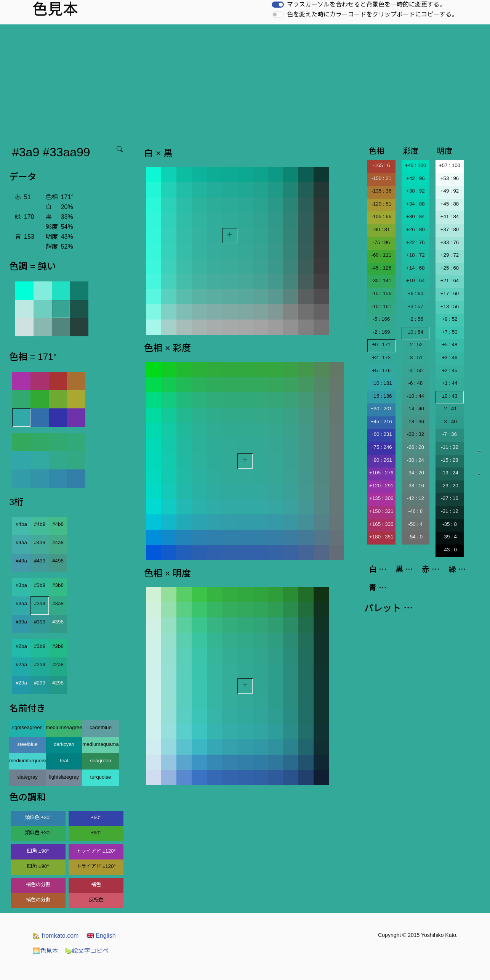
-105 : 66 (381, 216)
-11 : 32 (449, 447)
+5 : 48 (449, 345)
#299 (40, 683)
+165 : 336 (381, 524)
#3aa (21, 603)
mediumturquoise (27, 761)
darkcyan (64, 744)
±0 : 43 (450, 396)
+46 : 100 (415, 165)
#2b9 (40, 646)
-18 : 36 (416, 422)
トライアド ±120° (96, 851)
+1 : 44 (449, 383)
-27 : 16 (449, 498)
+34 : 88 (416, 204)
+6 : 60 (416, 293)
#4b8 (58, 524)
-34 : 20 (416, 473)
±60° (96, 817)
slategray (27, 777)
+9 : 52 (449, 319)
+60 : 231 (381, 434)
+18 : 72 (416, 255)
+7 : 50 (449, 332)
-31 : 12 (449, 511)
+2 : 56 (416, 319)
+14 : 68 (416, 268)
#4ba (21, 524)
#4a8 (58, 542)
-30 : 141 (381, 280)
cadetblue (101, 727)
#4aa (21, 542)
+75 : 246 (381, 447)
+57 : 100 (450, 165)
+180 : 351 (381, 537)
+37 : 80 (450, 229)
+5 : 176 (382, 370)
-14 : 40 (416, 409)
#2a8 (58, 664)
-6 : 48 (415, 383)
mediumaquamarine (101, 744)
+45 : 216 (381, 422)
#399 (40, 622)
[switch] (278, 5)
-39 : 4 (450, 537)
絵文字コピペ (86, 951)
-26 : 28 (416, 447)
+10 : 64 (416, 280)
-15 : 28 (449, 460)
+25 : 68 (450, 268)
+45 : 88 (450, 204)
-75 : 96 (381, 242)
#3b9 (40, 585)
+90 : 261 (381, 460)
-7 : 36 (450, 434)
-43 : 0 (450, 550)
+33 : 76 (450, 242)
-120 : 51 (381, 204)
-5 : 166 (381, 319)
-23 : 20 (449, 486)
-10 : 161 (381, 306)
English (101, 936)
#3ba (21, 585)
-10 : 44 (416, 396)
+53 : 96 (450, 178)
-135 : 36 (381, 191)
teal (64, 761)
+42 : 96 (416, 178)
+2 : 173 (382, 357)
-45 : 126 (381, 268)
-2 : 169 (381, 332)
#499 (40, 561)
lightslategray (64, 777)
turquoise (101, 777)
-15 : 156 (381, 293)
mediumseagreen (64, 727)
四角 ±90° (38, 851)
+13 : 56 (450, 306)
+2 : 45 (449, 370)
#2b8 (58, 646)
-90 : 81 (381, 229)
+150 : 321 (381, 511)
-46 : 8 (415, 511)
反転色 (96, 900)
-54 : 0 (415, 537)
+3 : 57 (416, 306)
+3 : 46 (449, 357)
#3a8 (58, 603)
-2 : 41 (450, 409)
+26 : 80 (416, 229)
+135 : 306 (381, 498)
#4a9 (40, 542)
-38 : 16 (416, 486)
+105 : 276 (381, 473)
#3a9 (40, 603)
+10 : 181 (381, 383)
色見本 (45, 951)
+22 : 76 (416, 242)
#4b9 (40, 524)
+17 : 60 (450, 293)
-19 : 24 (449, 473)
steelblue (27, 744)
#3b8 (58, 585)
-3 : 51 (415, 357)
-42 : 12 (416, 498)
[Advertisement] (245, 82)
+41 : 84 (450, 216)
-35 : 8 (450, 524)
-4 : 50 (415, 370)
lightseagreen (27, 727)
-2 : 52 (415, 345)
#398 (58, 622)
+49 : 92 (450, 191)
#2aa (21, 664)
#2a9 (40, 664)
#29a (21, 683)
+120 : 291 (381, 486)
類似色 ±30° (38, 817)
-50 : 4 (415, 524)
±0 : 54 (416, 332)
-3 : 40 (450, 422)
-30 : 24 (416, 460)
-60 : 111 (381, 255)
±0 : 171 (381, 345)
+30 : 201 (381, 409)
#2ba (21, 646)
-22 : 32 (416, 434)
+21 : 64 (450, 280)
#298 (58, 683)
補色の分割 (38, 884)
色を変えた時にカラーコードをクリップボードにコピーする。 (372, 14)
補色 (96, 884)
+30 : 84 (416, 216)
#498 (58, 561)
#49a (21, 561)
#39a (21, 622)
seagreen (101, 761)
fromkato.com (55, 936)
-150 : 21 (381, 178)
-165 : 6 (381, 165)
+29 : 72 (450, 255)
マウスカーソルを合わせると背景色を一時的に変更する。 (366, 4)
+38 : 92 (416, 191)
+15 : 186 (381, 396)
